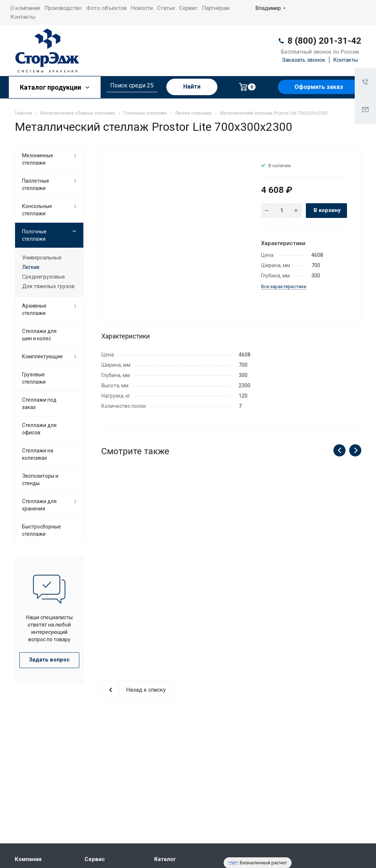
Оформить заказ (319, 87)
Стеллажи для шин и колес (39, 335)
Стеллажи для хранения (39, 505)
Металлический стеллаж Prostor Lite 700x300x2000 (322, 567)
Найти (192, 87)
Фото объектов (106, 8)
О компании (25, 8)
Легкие (31, 267)
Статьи (166, 8)
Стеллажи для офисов (39, 429)
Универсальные (42, 258)
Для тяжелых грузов (48, 286)
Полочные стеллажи (34, 235)
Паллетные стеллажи (36, 184)
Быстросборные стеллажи (41, 530)
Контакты (23, 17)
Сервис (188, 8)
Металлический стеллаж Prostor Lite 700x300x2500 (141, 567)
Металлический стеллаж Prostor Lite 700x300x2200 (231, 567)
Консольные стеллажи (37, 210)
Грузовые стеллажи (34, 378)
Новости (142, 8)
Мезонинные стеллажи (38, 159)
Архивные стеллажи (34, 309)
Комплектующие (42, 356)
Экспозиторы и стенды (40, 480)
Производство (63, 8)
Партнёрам (216, 8)
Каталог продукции (55, 87)
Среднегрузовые (44, 277)
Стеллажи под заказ (39, 403)
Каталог (165, 859)
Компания (28, 859)
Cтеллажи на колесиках (38, 454)
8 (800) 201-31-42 (324, 41)
